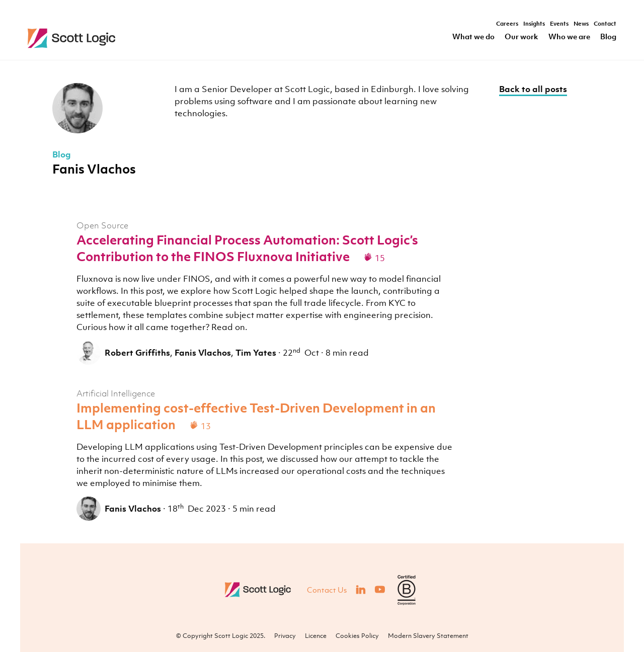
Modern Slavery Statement (428, 636)
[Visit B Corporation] (407, 590)
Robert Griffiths (137, 353)
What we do (473, 37)
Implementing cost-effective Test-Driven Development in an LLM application (256, 416)
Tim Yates (256, 353)
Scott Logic (259, 590)
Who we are (569, 37)
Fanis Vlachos (203, 353)
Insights (534, 24)
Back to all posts (533, 89)
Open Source (102, 225)
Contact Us (327, 590)
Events (559, 24)
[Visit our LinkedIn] (361, 590)
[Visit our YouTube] (380, 590)
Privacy (285, 636)
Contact (605, 24)
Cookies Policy (357, 636)
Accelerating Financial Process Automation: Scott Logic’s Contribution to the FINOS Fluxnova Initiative (247, 248)
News (581, 24)
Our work (521, 37)
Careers (507, 24)
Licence (316, 636)
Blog (608, 37)
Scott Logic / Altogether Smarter (137, 38)
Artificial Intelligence (116, 393)
